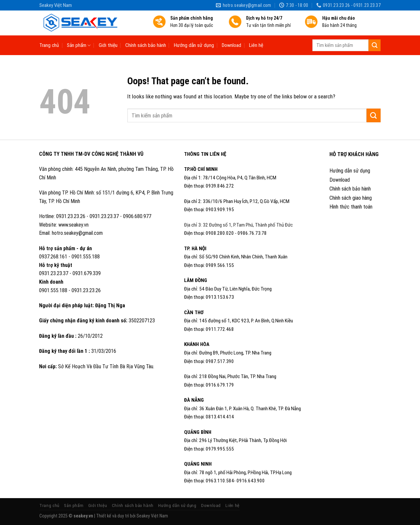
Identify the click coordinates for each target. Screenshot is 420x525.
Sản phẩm (79, 45)
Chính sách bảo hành (146, 45)
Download (231, 45)
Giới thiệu (108, 45)
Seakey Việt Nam (152, 516)
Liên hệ (256, 45)
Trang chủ (49, 45)
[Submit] (375, 45)
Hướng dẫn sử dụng (194, 45)
